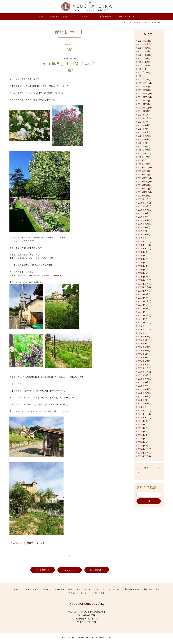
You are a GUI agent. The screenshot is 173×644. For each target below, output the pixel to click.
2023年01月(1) (145, 69)
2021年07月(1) (145, 132)
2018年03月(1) (144, 273)
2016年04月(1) (145, 354)
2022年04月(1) (145, 101)
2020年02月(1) (145, 192)
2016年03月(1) (145, 358)
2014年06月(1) (145, 431)
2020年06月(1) (145, 178)
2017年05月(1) (145, 308)
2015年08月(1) (145, 382)
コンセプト (54, 16)
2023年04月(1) (145, 58)
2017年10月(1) (144, 291)
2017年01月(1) (144, 322)
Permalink (16, 543)
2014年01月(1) (144, 449)
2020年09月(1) (145, 167)
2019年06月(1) (145, 220)
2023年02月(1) (145, 65)
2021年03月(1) (145, 146)
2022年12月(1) (145, 72)
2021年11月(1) (144, 118)
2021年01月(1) (144, 153)
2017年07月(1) (144, 301)
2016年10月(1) (144, 333)
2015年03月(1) (145, 400)
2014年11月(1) (144, 414)
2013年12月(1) (144, 453)
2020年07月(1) (145, 174)
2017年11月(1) (144, 287)
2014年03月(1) (144, 442)
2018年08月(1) (144, 255)
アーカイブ (145, 34)
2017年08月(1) (144, 298)
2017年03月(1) (144, 315)
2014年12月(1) (144, 410)
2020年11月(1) (144, 160)
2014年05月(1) (145, 435)
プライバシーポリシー (78, 593)
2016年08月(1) (145, 340)
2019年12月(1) (144, 199)
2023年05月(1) (145, 55)
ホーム (42, 16)
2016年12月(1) (144, 326)
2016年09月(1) (145, 336)
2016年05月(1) (145, 351)
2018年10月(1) (144, 248)
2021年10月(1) (144, 122)
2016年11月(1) (144, 329)
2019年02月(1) (145, 234)
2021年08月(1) (145, 129)
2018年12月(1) (144, 241)
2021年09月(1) (145, 125)
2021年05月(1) (145, 139)
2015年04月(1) (145, 396)
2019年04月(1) (145, 227)
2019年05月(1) (145, 224)
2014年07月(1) (144, 428)
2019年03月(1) (145, 231)
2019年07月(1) (145, 217)
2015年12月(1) (144, 368)
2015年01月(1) (144, 407)
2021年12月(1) (144, 115)
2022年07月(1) (145, 90)
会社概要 (46, 589)
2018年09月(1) (145, 252)
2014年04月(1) (144, 439)
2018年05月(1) (145, 266)
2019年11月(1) (144, 203)
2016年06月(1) (145, 347)
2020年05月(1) (145, 182)
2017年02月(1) (145, 319)
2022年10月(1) (145, 79)
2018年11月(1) (144, 245)
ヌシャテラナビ (92, 589)
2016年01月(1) (144, 365)
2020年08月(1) (145, 171)
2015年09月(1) (145, 379)
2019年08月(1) (145, 213)
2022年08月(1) (145, 86)
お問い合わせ (106, 16)
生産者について (70, 16)
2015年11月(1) (144, 372)
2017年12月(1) (144, 284)
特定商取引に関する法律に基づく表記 (142, 589)
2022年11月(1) (144, 76)
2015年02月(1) (145, 403)
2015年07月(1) (145, 386)
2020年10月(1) (145, 164)
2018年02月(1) (145, 277)
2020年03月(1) (145, 189)
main (68, 570)
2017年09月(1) (145, 294)
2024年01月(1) (145, 44)
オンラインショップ (125, 16)
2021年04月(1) (145, 143)
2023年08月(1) (145, 48)
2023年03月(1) (145, 62)
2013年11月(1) (144, 456)
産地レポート (135, 22)
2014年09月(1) (145, 421)
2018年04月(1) (144, 270)
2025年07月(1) (145, 41)
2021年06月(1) (145, 136)
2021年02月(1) (145, 150)
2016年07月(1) (145, 343)
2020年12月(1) (145, 157)
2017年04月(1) (144, 312)
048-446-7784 (89, 615)
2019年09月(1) (145, 210)
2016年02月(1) (145, 361)
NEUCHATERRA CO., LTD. (86, 604)
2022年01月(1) (145, 111)
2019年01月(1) (144, 238)
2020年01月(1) (145, 196)
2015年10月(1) (144, 375)
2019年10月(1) (144, 206)
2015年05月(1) (145, 393)
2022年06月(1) (145, 93)
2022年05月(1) (145, 97)
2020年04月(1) (145, 185)
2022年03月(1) (145, 104)
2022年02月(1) (145, 108)
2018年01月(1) (144, 280)
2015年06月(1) (145, 389)
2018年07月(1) (144, 259)
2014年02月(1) (145, 446)
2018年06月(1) (145, 262)
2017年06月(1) (145, 305)
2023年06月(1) (145, 51)
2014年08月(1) (144, 424)
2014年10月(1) (144, 417)
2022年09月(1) (145, 83)
